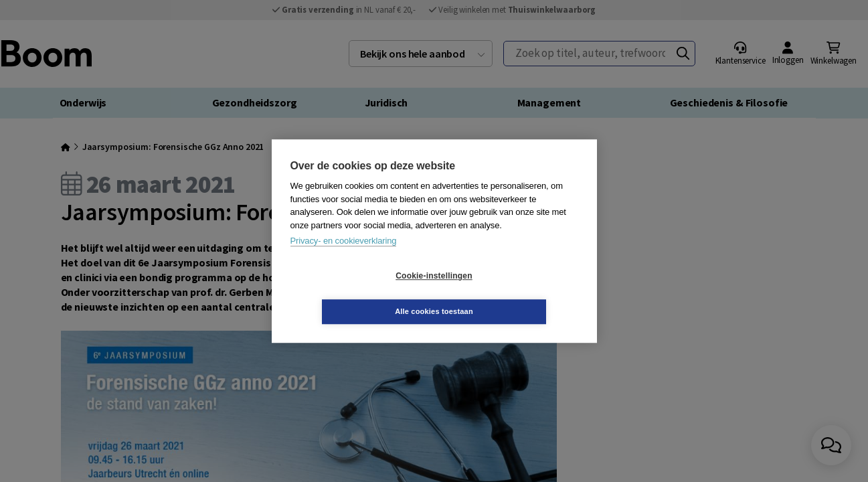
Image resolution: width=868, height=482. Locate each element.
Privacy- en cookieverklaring (344, 259)
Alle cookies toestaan (514, 293)
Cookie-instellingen (354, 294)
